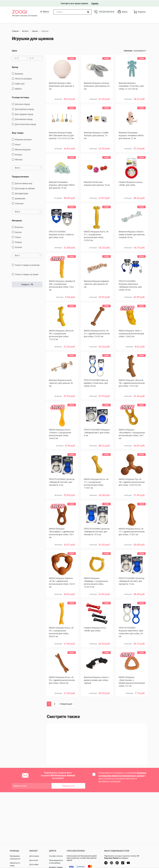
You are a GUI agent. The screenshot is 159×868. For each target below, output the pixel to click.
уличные (19, 203)
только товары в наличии (27, 265)
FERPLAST (20, 83)
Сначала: (128, 50)
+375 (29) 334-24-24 (106, 11)
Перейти (95, 3)
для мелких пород (24, 119)
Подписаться (68, 785)
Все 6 (28, 167)
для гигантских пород (25, 124)
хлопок (18, 247)
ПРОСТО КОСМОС (23, 78)
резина (18, 242)
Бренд (15, 67)
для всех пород (22, 104)
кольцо (18, 154)
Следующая (66, 703)
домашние (20, 198)
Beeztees (19, 73)
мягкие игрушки (23, 149)
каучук (18, 232)
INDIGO (18, 88)
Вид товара (18, 132)
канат (18, 144)
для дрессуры (22, 193)
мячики (19, 159)
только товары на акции (27, 274)
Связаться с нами (15, 864)
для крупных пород (24, 109)
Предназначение (20, 176)
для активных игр (24, 183)
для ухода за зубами (25, 188)
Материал (17, 220)
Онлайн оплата (56, 856)
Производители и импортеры (56, 862)
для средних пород (24, 114)
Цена (14, 50)
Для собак (34, 864)
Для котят (34, 860)
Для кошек (34, 856)
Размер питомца (21, 97)
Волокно (19, 227)
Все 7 (28, 255)
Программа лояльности (15, 857)
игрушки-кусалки (23, 139)
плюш (18, 237)
